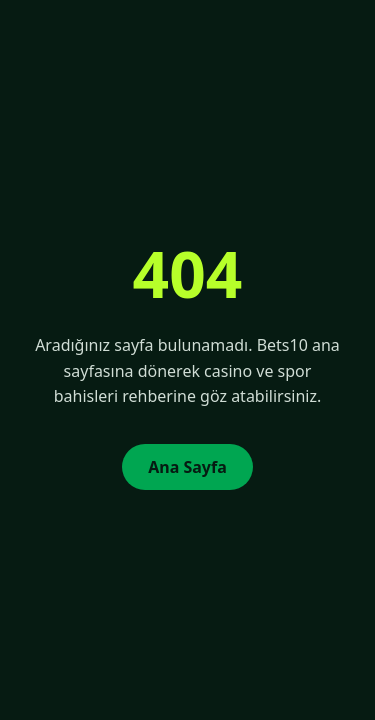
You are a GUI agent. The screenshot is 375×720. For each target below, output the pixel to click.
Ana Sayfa (187, 467)
